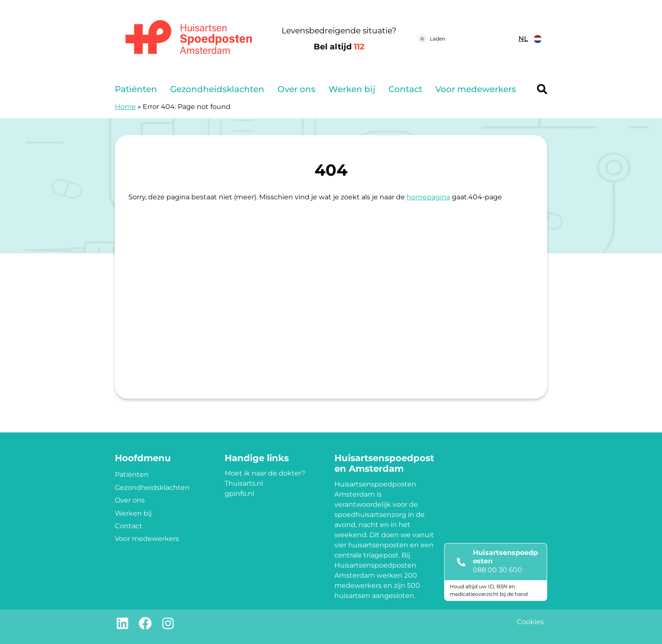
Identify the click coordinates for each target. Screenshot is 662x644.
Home (125, 107)
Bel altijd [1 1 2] (339, 47)
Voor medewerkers (476, 89)
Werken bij (352, 89)
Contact (405, 89)
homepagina (428, 197)
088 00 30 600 (498, 570)
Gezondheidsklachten (217, 89)
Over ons (296, 89)
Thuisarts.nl (244, 483)
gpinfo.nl (239, 493)
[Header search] (542, 89)
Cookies (530, 622)
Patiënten (136, 89)
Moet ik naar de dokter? (265, 473)
